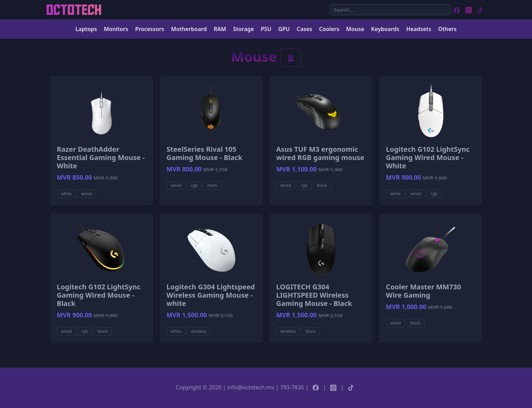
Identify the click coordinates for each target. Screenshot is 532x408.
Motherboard (189, 29)
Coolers (329, 29)
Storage (243, 29)
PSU (266, 29)
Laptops (86, 29)
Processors (150, 29)
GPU (284, 29)
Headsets (418, 29)
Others (447, 29)
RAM (220, 29)
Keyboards (385, 29)
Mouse (355, 29)
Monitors (116, 29)
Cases (304, 29)
